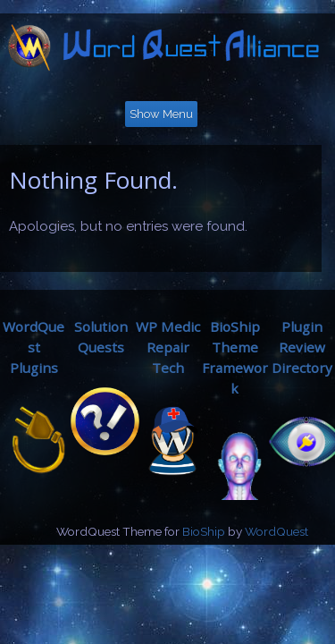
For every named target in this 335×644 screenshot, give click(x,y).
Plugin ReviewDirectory (302, 347)
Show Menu (161, 114)
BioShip (204, 531)
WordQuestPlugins (33, 347)
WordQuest (276, 531)
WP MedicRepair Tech (168, 347)
